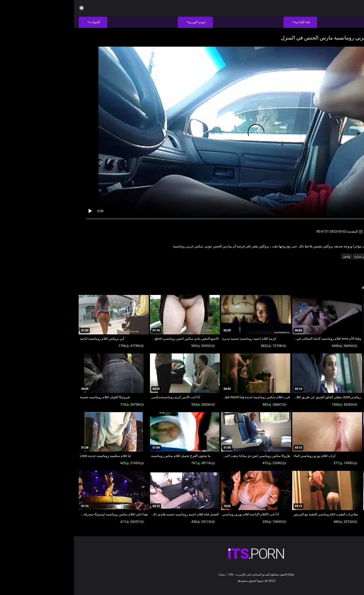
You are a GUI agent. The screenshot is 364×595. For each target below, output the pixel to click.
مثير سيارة (287, 256)
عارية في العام (335, 256)
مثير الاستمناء (305, 256)
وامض (273, 256)
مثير (320, 256)
